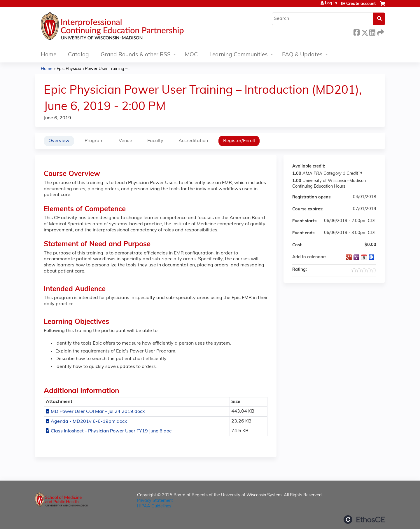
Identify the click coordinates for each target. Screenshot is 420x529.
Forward (380, 32)
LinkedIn (372, 32)
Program (94, 141)
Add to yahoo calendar (356, 257)
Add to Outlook (372, 257)
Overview (59, 141)
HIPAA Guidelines (154, 506)
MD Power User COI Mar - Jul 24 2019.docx (98, 412)
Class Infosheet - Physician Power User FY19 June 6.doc (111, 431)
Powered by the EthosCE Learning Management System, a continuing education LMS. (364, 520)
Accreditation (193, 141)
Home (49, 55)
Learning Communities (239, 55)
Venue (125, 141)
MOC (191, 55)
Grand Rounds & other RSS (136, 55)
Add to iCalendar (364, 257)
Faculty (155, 141)
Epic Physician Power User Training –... (93, 69)
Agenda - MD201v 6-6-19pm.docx (89, 422)
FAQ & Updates (302, 55)
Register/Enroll (239, 141)
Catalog (78, 55)
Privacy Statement (155, 501)
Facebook (356, 32)
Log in (331, 4)
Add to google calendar (349, 257)
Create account (361, 4)
